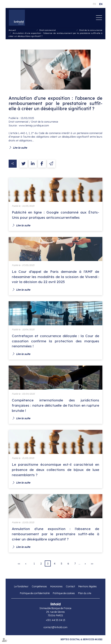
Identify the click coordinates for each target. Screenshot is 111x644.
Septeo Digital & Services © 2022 (81, 640)
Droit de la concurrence (91, 30)
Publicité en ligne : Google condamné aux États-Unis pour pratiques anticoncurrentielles (56, 215)
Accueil (12, 30)
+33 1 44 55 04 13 (55, 621)
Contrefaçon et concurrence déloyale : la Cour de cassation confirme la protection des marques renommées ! (56, 341)
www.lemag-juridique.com (34, 125)
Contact (70, 587)
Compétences (39, 587)
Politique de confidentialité (35, 594)
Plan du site (85, 594)
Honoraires (56, 587)
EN (101, 4)
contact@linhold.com (55, 628)
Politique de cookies (64, 594)
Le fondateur (21, 587)
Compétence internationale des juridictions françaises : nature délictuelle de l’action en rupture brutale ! (56, 406)
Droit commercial (48, 30)
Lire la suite (20, 148)
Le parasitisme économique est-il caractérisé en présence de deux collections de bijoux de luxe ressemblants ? (56, 470)
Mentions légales (88, 587)
